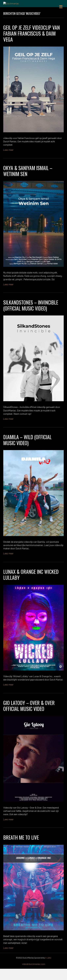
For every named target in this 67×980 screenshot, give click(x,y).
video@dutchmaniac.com (34, 975)
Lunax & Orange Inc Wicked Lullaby (31, 586)
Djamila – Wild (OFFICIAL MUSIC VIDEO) (27, 451)
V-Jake (48, 969)
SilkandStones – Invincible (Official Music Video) (31, 317)
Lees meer (8, 161)
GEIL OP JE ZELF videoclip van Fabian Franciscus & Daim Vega (32, 45)
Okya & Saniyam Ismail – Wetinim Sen (28, 182)
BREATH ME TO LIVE (21, 849)
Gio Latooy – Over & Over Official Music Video (29, 717)
